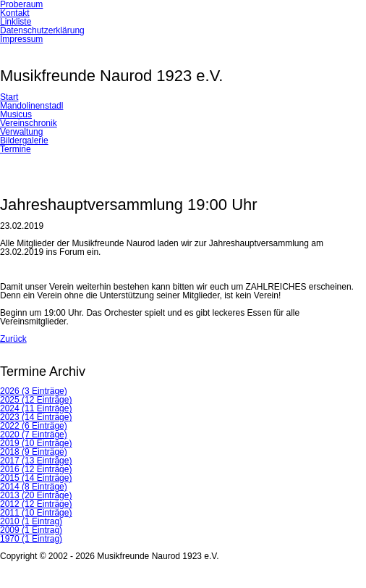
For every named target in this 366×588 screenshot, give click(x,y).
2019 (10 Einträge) (36, 443)
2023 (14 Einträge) (36, 417)
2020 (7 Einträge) (34, 434)
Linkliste (16, 22)
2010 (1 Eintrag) (31, 521)
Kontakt (15, 13)
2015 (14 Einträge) (36, 478)
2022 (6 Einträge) (34, 426)
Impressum (21, 39)
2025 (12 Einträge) (36, 400)
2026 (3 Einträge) (34, 391)
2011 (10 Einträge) (36, 513)
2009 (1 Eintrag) (31, 530)
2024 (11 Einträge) (36, 408)
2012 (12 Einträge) (36, 504)
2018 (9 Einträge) (34, 452)
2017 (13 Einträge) (36, 461)
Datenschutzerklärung (42, 30)
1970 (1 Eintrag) (31, 539)
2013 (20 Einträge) (36, 495)
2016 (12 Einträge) (36, 469)
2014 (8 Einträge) (34, 487)
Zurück (13, 339)
